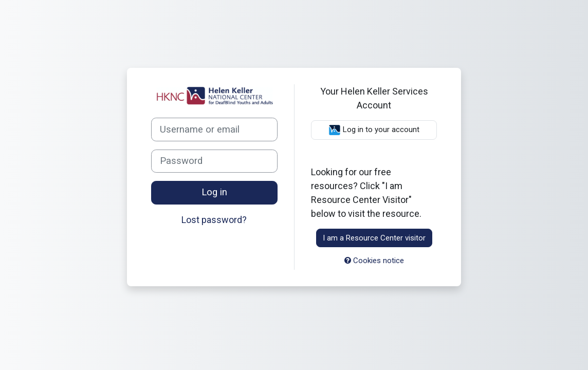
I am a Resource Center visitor (374, 238)
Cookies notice (374, 261)
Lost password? (214, 220)
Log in (214, 192)
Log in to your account (374, 130)
